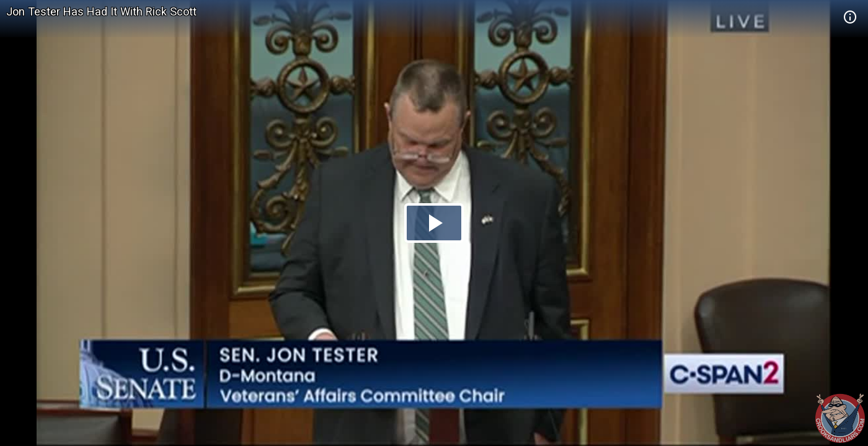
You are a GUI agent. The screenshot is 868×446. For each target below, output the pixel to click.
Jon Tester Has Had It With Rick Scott (101, 11)
